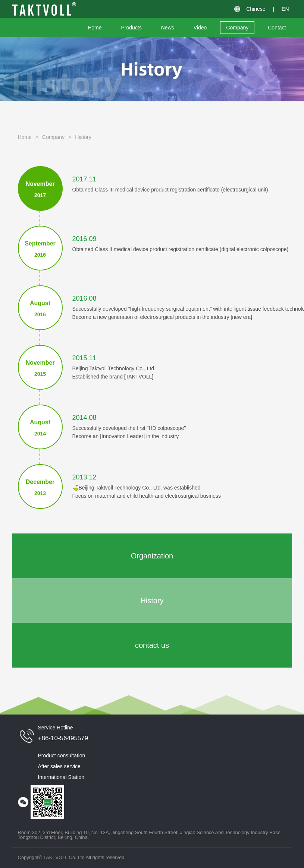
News (168, 28)
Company (237, 28)
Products (131, 28)
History (83, 137)
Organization (152, 556)
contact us (152, 645)
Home (95, 28)
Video (200, 28)
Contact (277, 28)
